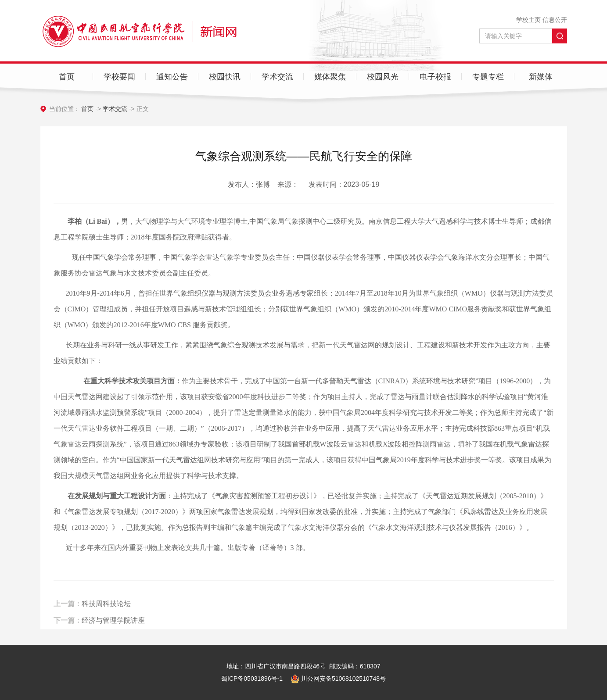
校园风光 (383, 77)
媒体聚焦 (330, 77)
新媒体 (541, 77)
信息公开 (555, 20)
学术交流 (277, 77)
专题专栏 (488, 77)
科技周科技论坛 (106, 610)
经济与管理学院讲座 (113, 627)
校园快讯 (225, 77)
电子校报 (435, 77)
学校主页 (528, 20)
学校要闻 (119, 77)
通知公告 (172, 77)
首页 (67, 77)
